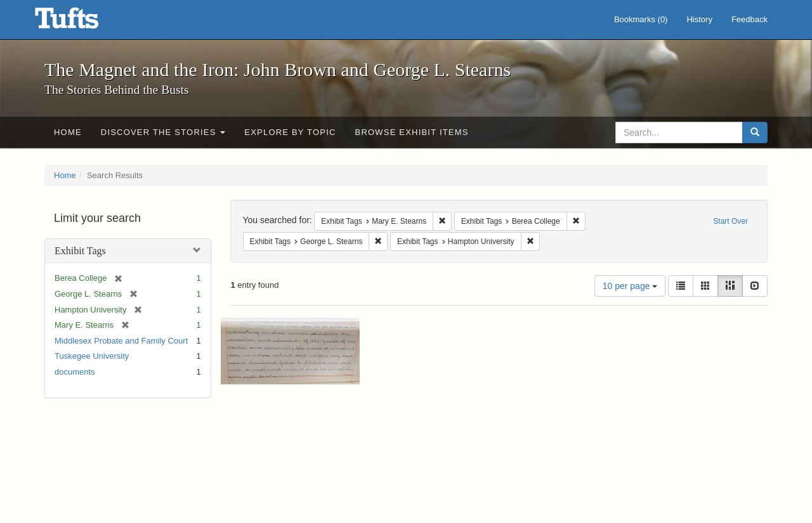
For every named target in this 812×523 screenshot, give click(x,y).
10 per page (630, 286)
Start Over (730, 221)
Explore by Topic (290, 132)
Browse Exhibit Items (412, 132)
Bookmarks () (641, 19)
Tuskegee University (92, 356)
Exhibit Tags (80, 251)
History (699, 19)
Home (68, 132)
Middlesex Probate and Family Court (121, 341)
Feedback (750, 19)
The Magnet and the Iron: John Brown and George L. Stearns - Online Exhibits (82, 22)
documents (75, 372)
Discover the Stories (163, 132)
